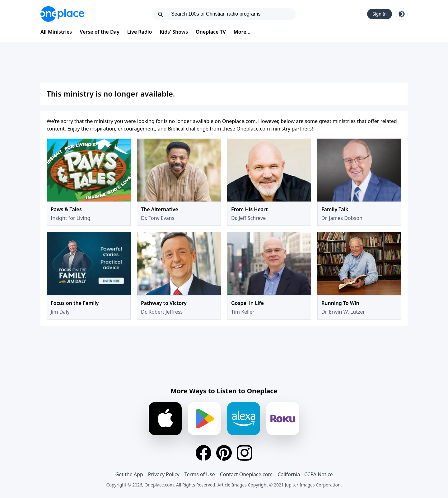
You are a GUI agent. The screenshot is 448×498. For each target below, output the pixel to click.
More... (242, 32)
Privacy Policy (164, 474)
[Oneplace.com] (62, 14)
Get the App (129, 474)
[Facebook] (203, 453)
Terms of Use (200, 474)
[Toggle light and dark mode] (402, 14)
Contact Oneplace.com (246, 474)
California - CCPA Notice (305, 474)
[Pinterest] (224, 453)
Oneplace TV (211, 32)
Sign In (380, 14)
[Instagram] (245, 453)
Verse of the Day (100, 32)
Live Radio (140, 32)
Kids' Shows (174, 32)
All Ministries (56, 32)
